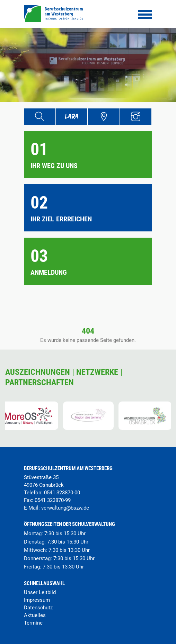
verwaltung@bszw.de (65, 508)
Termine (33, 623)
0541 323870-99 (53, 500)
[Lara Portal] (72, 117)
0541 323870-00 (62, 493)
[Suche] (40, 117)
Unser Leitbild (40, 592)
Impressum (37, 600)
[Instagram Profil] (136, 117)
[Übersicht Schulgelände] (104, 117)
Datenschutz (38, 608)
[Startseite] (53, 20)
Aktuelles (35, 615)
